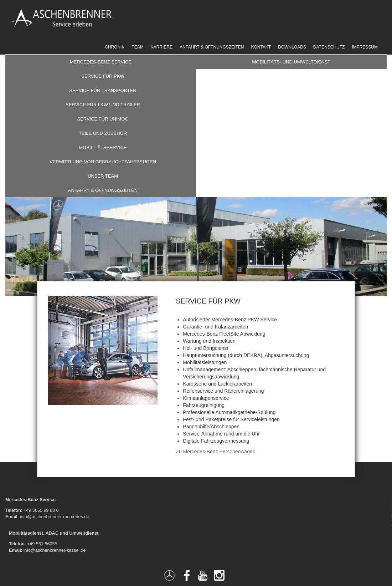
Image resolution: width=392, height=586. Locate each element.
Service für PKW (103, 76)
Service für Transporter (103, 90)
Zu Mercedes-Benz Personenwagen (215, 452)
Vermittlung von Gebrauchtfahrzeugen (103, 162)
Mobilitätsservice (103, 147)
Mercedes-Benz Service (101, 62)
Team (137, 47)
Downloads (292, 47)
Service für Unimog (103, 119)
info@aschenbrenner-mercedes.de (55, 517)
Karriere (162, 47)
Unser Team (103, 176)
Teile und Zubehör (103, 133)
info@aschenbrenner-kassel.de (55, 550)
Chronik (115, 47)
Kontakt (261, 47)
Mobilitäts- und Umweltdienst (291, 62)
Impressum (365, 47)
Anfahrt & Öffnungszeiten (212, 47)
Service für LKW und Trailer (103, 105)
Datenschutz (329, 47)
